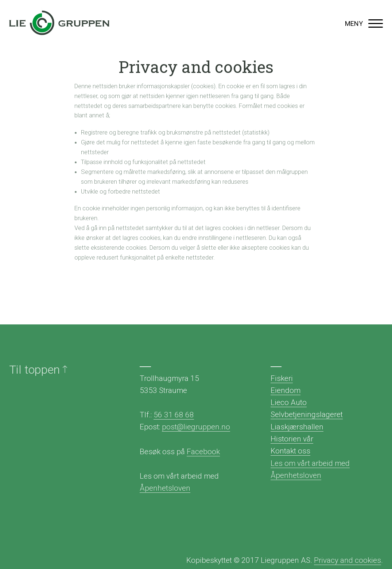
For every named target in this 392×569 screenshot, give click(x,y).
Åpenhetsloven (165, 488)
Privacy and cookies (348, 560)
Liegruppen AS (59, 24)
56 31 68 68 (174, 415)
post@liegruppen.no (196, 427)
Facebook (203, 452)
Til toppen (38, 370)
